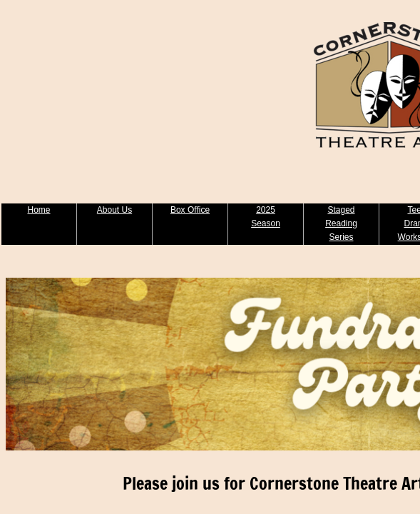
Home (39, 210)
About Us (114, 210)
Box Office (190, 210)
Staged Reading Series (341, 223)
